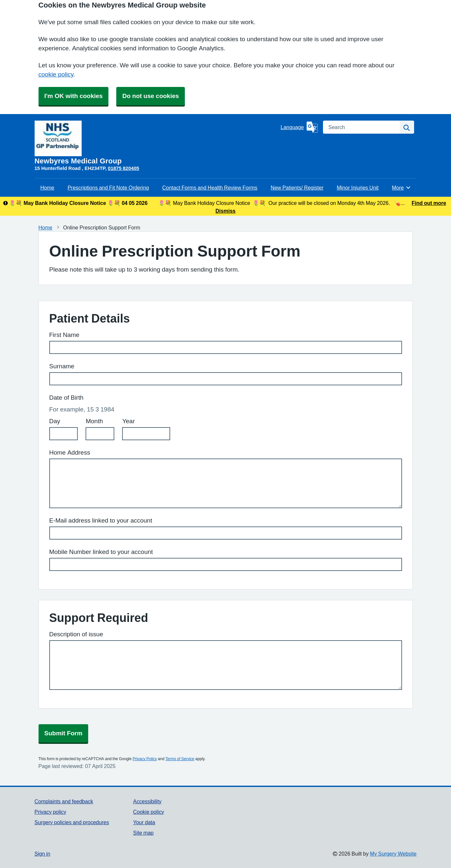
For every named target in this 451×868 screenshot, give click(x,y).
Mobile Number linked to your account (101, 552)
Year (128, 421)
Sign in (42, 854)
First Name (64, 335)
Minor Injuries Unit (358, 188)
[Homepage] (156, 143)
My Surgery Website (393, 854)
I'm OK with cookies (74, 96)
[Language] (299, 127)
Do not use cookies (150, 96)
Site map (143, 833)
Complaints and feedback (64, 801)
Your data (144, 822)
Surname (62, 366)
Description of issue (76, 634)
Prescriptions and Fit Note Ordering (108, 188)
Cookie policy (148, 812)
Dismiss (225, 211)
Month (94, 421)
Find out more (429, 203)
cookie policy (56, 74)
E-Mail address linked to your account (101, 520)
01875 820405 (123, 168)
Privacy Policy (145, 759)
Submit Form (64, 733)
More (402, 188)
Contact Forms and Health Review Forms (210, 188)
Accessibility (147, 801)
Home (48, 188)
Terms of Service (180, 759)
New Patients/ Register (297, 188)
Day (55, 421)
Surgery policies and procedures (72, 822)
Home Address (70, 452)
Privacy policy (50, 812)
